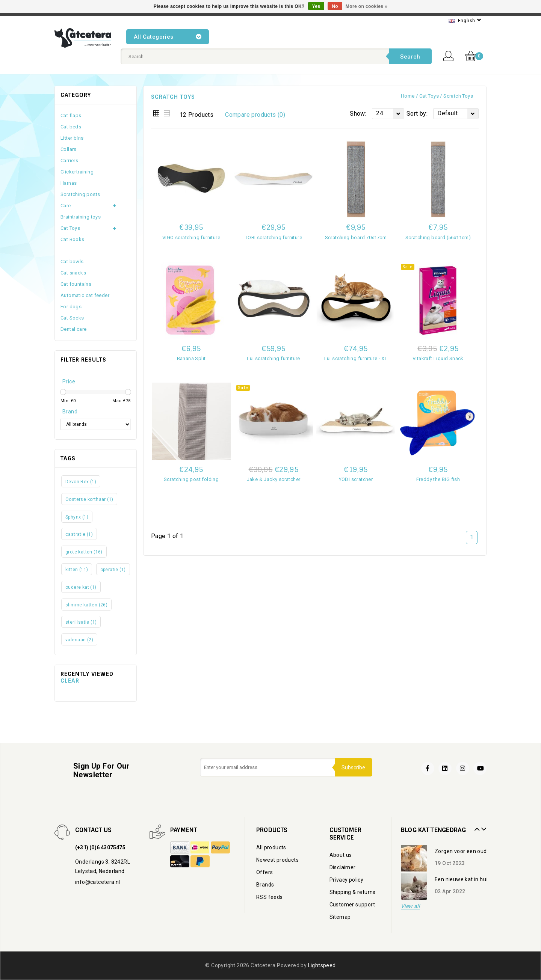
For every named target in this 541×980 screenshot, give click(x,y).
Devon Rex (81, 482)
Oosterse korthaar (89, 499)
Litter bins (72, 138)
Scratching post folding (191, 479)
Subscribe (353, 767)
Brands (265, 885)
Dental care (73, 329)
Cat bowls (72, 262)
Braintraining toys (81, 217)
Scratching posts (80, 194)
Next (483, 826)
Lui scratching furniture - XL (356, 358)
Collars (69, 149)
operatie (113, 570)
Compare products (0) (255, 115)
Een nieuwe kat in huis (462, 879)
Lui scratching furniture (274, 358)
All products (271, 847)
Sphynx (77, 517)
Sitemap (340, 917)
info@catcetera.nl (98, 882)
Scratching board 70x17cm (356, 237)
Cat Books (73, 239)
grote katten (84, 552)
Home (408, 96)
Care (66, 206)
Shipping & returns (353, 892)
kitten (77, 570)
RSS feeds (270, 897)
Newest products (277, 860)
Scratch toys (458, 96)
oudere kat (81, 587)
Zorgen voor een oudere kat (469, 851)
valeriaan (79, 640)
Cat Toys (429, 96)
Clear (70, 681)
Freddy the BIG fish (438, 479)
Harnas (69, 183)
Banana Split (191, 358)
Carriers (69, 161)
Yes (316, 6)
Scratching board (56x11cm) (438, 237)
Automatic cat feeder (85, 295)
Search (410, 57)
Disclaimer (343, 867)
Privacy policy (347, 880)
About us (341, 855)
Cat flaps (71, 115)
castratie (79, 534)
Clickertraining (77, 172)
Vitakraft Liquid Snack (438, 358)
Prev (476, 826)
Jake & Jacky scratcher (274, 479)
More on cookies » (367, 6)
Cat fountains (76, 284)
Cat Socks (72, 318)
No (335, 6)
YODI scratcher (356, 479)
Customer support (352, 905)
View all (410, 906)
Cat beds (71, 127)
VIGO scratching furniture (191, 237)
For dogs (71, 307)
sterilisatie (81, 622)
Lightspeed (322, 965)
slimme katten (86, 605)
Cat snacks (73, 273)
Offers (264, 872)
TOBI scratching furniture (274, 237)
